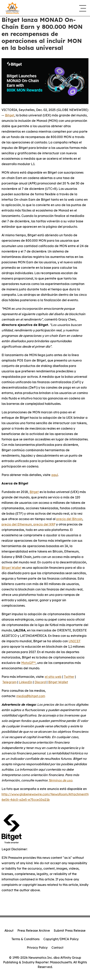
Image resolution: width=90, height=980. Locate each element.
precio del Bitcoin (69, 519)
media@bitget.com (31, 696)
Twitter (69, 677)
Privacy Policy (37, 948)
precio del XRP (44, 524)
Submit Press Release (70, 931)
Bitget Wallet (11, 568)
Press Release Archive (34, 931)
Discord (40, 682)
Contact (57, 948)
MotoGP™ (28, 663)
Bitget (10, 115)
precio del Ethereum (17, 524)
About (9, 931)
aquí (55, 475)
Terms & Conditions (25, 939)
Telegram (9, 682)
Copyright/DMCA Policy (61, 939)
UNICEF (75, 641)
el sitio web (53, 677)
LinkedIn (26, 682)
